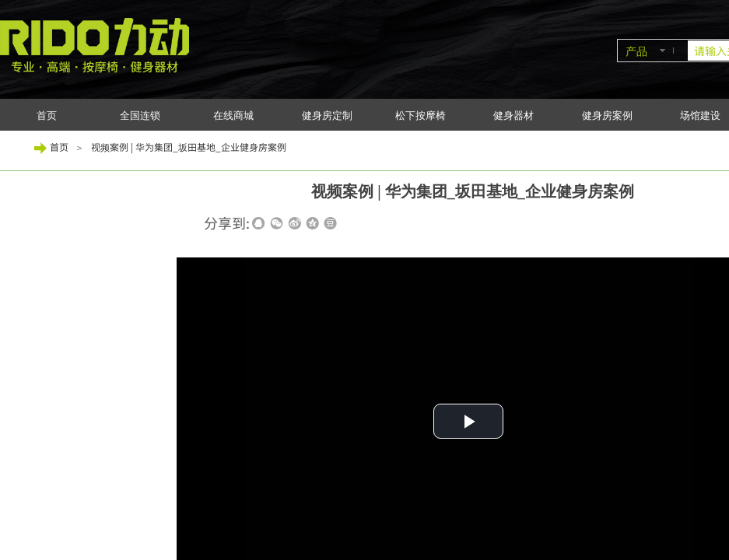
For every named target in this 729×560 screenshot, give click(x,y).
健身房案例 (607, 115)
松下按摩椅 (421, 115)
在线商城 (233, 115)
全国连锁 (140, 115)
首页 (47, 115)
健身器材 (513, 115)
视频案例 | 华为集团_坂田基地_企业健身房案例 (189, 147)
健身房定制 (327, 115)
